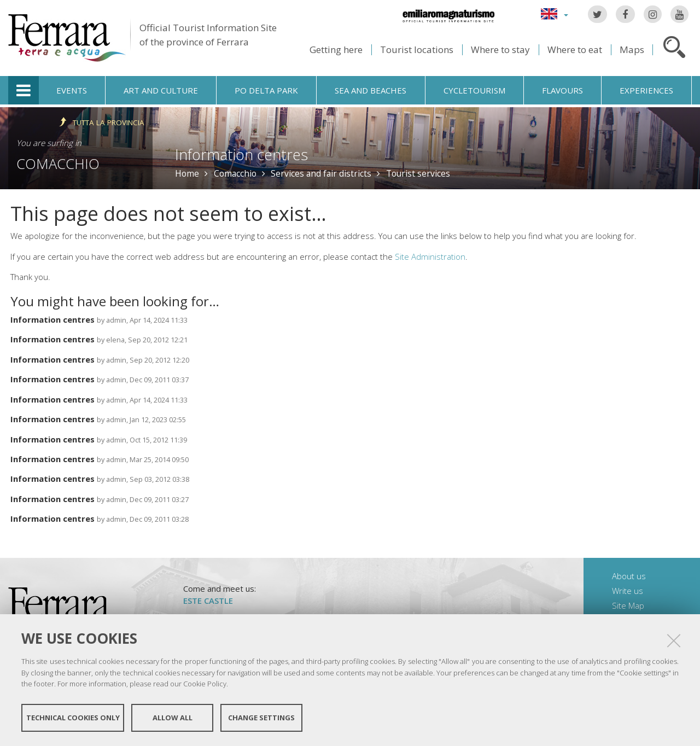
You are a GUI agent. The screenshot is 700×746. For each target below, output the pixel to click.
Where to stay (500, 49)
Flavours (562, 90)
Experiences (646, 90)
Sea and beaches (371, 90)
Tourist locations (417, 49)
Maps (632, 49)
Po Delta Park (266, 90)
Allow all (173, 718)
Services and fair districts (321, 173)
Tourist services (418, 173)
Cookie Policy (205, 684)
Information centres (52, 319)
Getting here (336, 49)
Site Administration (430, 257)
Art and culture (161, 90)
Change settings (261, 718)
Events (72, 90)
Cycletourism (474, 90)
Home (187, 173)
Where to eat (575, 49)
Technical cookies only (73, 718)
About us (629, 576)
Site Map (628, 605)
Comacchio (58, 164)
